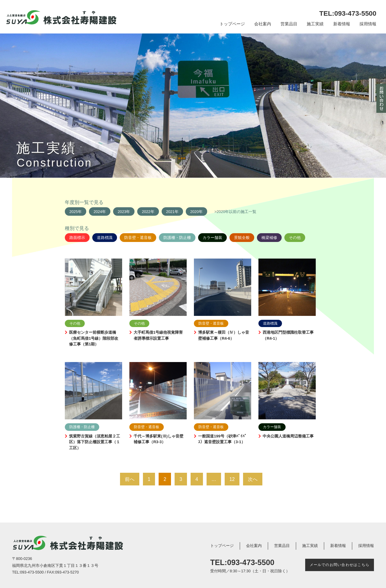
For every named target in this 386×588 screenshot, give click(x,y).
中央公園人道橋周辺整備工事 (288, 436)
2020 (195, 212)
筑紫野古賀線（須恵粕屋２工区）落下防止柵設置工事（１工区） (95, 442)
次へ (253, 479)
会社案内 (263, 24)
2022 (146, 212)
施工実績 (315, 24)
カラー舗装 (212, 238)
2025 (74, 212)
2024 (98, 212)
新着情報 (342, 24)
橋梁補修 (269, 238)
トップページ (232, 24)
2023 (122, 212)
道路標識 (105, 238)
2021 (170, 212)
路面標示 (77, 238)
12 (232, 479)
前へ (130, 479)
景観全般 (242, 238)
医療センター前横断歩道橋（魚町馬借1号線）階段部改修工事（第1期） (94, 338)
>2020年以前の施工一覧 (236, 212)
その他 (295, 238)
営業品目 (289, 24)
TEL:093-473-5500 (348, 13)
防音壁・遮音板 (138, 238)
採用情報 (368, 24)
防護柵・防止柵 (177, 238)
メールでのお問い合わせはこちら (340, 565)
